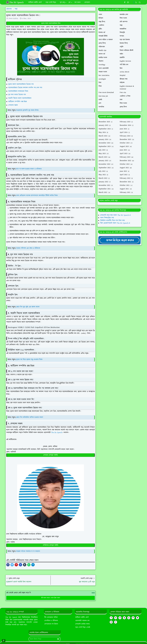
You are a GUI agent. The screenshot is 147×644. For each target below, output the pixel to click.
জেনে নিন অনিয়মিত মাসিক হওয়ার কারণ (30, 417)
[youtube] (116, 618)
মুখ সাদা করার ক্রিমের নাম (17, 95)
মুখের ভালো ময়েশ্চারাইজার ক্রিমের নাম (21, 84)
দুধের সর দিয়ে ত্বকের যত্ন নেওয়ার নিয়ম (29, 359)
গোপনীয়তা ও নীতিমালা (51, 621)
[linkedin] (129, 618)
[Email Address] (42, 639)
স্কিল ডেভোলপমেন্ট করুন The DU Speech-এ (115, 223)
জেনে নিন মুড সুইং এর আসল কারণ (28, 307)
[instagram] (111, 622)
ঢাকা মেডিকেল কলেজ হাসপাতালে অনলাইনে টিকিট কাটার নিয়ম (37, 195)
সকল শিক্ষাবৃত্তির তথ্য (107, 218)
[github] (116, 622)
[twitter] (137, 618)
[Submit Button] (58, 639)
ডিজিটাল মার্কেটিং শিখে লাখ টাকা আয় (112, 220)
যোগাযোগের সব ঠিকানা (51, 624)
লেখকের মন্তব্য (13, 105)
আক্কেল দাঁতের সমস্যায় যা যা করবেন (28, 551)
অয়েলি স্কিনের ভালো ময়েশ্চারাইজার (20, 98)
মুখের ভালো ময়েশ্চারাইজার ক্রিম (51, 23)
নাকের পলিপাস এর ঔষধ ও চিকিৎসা (28, 248)
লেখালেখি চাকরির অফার (82, 624)
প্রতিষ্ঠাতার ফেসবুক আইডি (51, 545)
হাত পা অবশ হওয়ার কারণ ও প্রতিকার (29, 169)
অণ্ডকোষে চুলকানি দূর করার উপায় (27, 110)
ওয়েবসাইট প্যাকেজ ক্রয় (82, 621)
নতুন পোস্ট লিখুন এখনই (83, 627)
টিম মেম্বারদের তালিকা (51, 617)
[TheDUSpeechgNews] (119, 240)
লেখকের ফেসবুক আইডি (51, 455)
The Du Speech (57, 432)
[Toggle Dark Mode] (136, 2)
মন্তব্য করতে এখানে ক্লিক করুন (51, 598)
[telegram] (120, 618)
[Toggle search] (140, 2)
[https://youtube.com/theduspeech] (132, 2)
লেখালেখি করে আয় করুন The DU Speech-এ (115, 215)
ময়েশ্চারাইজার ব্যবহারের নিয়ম (19, 91)
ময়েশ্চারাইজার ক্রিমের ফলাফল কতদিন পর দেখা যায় (26, 88)
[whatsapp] (128, 2)
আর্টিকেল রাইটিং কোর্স (82, 617)
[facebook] (125, 2)
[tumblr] (124, 618)
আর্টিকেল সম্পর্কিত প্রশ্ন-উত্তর (18, 102)
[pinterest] (133, 618)
